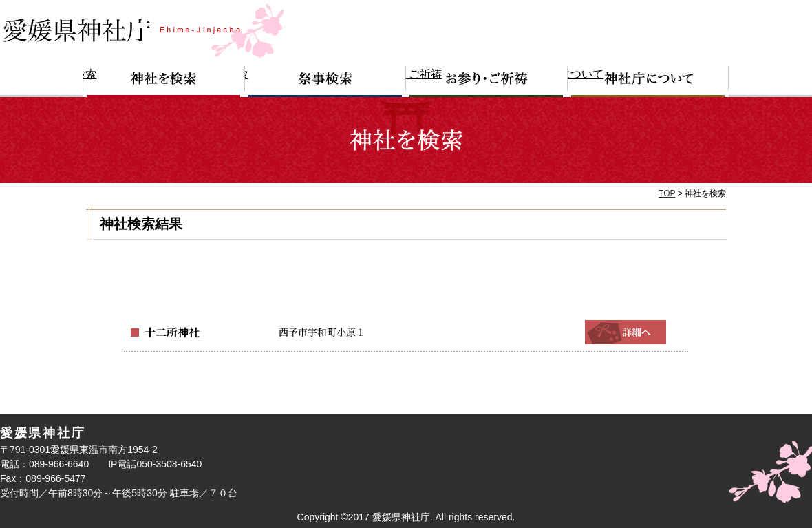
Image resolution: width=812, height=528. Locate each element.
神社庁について (648, 82)
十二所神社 (169, 332)
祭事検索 (325, 82)
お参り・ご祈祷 (487, 82)
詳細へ (626, 332)
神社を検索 (164, 82)
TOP (667, 193)
